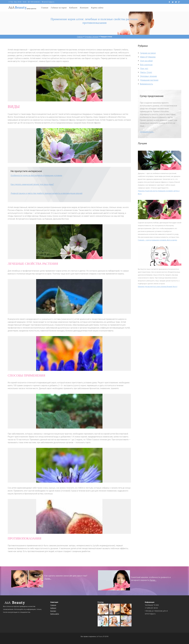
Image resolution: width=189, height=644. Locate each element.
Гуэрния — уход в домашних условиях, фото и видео (157, 240)
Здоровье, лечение (148, 76)
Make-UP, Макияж (148, 57)
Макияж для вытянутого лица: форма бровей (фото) (158, 286)
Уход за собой (146, 61)
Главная (45, 8)
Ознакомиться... (147, 132)
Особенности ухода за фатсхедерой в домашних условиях (36, 175)
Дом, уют (144, 69)
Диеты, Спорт (146, 72)
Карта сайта (97, 8)
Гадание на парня (59, 8)
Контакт (84, 8)
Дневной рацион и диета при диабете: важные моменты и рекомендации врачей (46, 193)
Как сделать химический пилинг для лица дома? (32, 184)
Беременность (147, 84)
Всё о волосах (146, 65)
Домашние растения (149, 80)
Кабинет (73, 8)
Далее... (48, 579)
